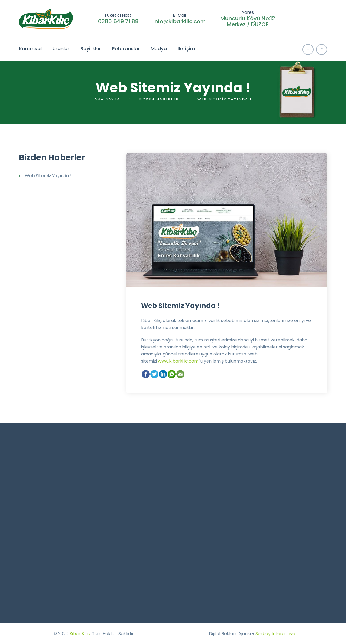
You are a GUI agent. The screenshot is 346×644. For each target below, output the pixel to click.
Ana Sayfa (107, 99)
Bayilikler (91, 48)
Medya (159, 48)
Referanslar (126, 48)
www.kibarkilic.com (178, 361)
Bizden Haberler (159, 99)
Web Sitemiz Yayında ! (180, 306)
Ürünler (61, 48)
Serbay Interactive (275, 634)
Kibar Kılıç (80, 634)
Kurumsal (30, 48)
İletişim (186, 48)
